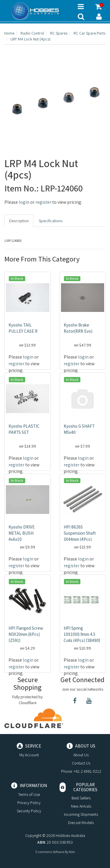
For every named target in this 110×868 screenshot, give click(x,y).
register (43, 202)
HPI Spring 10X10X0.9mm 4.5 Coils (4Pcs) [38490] (82, 634)
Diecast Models (81, 823)
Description (19, 221)
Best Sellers (81, 798)
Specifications (51, 221)
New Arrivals (81, 806)
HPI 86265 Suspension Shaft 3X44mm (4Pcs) (80, 533)
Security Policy (29, 811)
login (24, 202)
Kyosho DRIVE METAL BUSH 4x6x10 (22, 533)
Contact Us (81, 763)
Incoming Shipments (81, 814)
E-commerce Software (50, 852)
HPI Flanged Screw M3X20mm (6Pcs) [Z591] (26, 634)
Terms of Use (29, 794)
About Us (81, 755)
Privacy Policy (29, 803)
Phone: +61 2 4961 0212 (81, 771)
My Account (29, 755)
